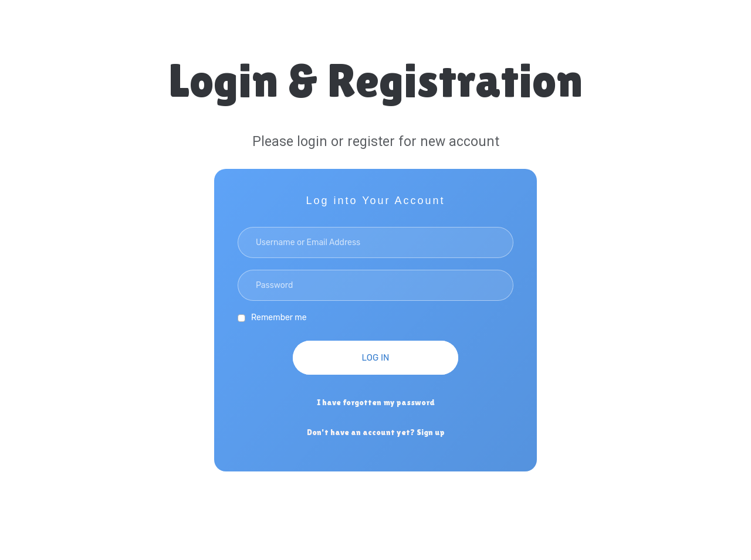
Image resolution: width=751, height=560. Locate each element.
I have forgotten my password (376, 402)
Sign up (431, 432)
